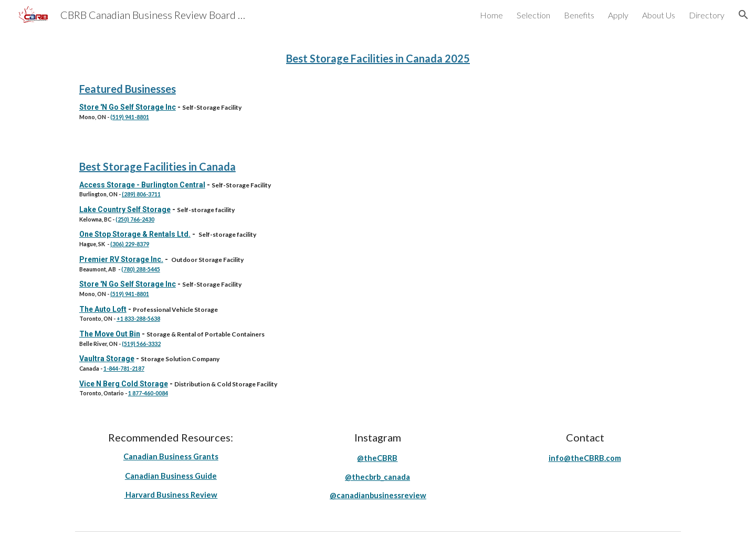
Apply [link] (618, 15)
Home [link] (491, 15)
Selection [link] (533, 15)
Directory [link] (707, 15)
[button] (743, 15)
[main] (378, 57)
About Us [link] (659, 15)
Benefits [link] (579, 15)
